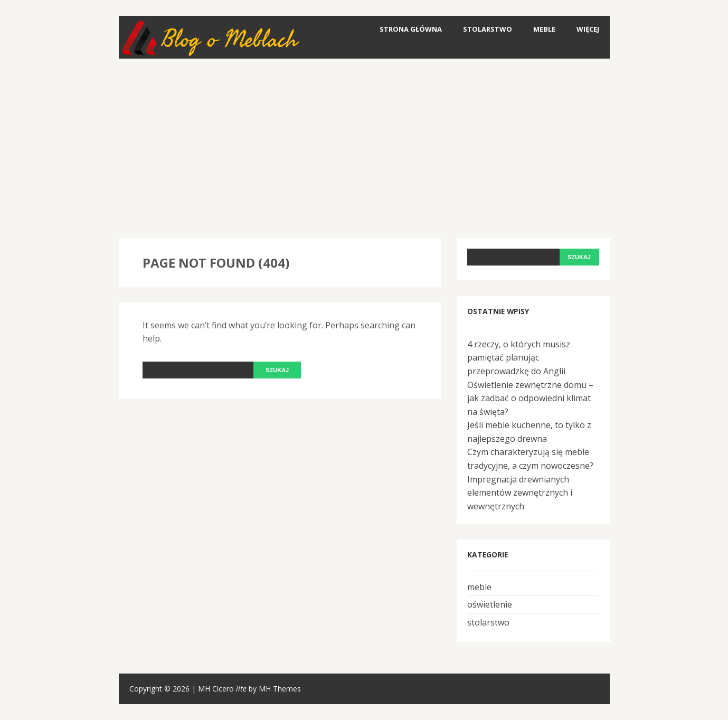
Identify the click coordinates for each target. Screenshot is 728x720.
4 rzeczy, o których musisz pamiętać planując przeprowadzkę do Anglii (519, 358)
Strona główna (411, 29)
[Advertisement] (364, 148)
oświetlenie (490, 604)
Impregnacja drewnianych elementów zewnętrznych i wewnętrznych (520, 493)
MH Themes (280, 689)
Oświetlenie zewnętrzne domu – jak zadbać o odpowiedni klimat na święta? (530, 398)
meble (544, 29)
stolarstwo (488, 29)
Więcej (588, 29)
